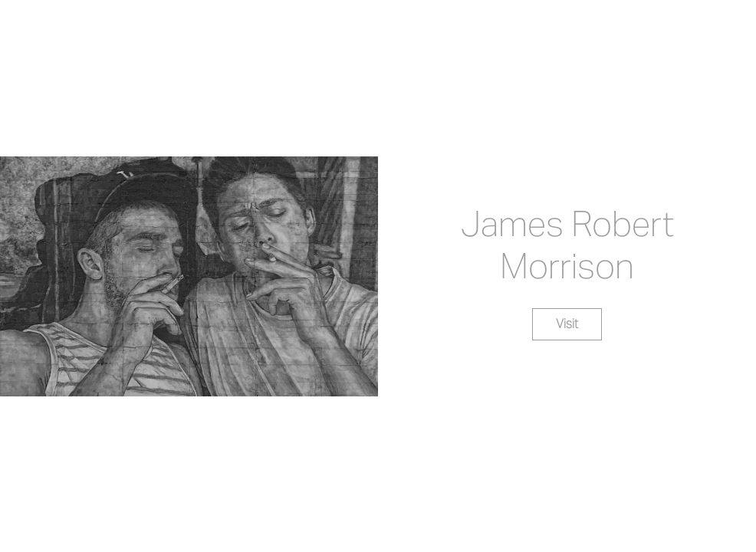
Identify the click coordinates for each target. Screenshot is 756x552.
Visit (567, 324)
